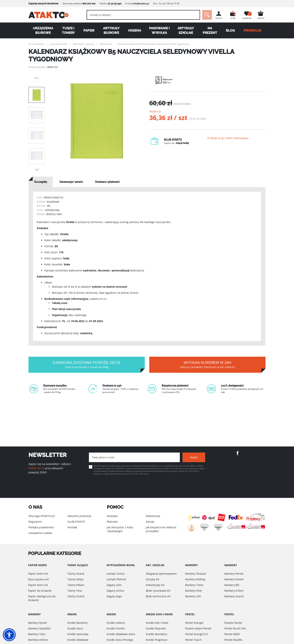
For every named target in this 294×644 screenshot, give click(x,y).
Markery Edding (195, 579)
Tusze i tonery (68, 30)
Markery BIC (232, 585)
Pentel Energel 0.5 (197, 634)
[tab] (41, 182)
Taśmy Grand (76, 574)
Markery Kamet (234, 579)
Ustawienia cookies (40, 533)
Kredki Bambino (77, 623)
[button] (9, 635)
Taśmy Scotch (76, 596)
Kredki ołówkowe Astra (121, 634)
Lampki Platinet (116, 579)
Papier (89, 30)
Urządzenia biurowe (43, 30)
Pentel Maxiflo (233, 640)
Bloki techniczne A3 (158, 596)
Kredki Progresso (157, 640)
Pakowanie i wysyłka (159, 30)
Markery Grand (234, 596)
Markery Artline (38, 640)
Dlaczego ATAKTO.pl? (42, 516)
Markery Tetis (37, 634)
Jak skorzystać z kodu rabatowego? (120, 529)
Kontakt (72, 527)
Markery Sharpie (196, 574)
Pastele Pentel (233, 623)
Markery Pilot (193, 591)
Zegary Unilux (115, 591)
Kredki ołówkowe (78, 640)
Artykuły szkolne (186, 30)
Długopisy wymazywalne (161, 574)
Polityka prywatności (41, 527)
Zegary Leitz (114, 585)
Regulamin (35, 522)
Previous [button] (36, 78)
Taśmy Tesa (75, 591)
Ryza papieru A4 (38, 579)
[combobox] (143, 15)
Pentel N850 (232, 634)
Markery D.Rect (234, 591)
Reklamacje (153, 516)
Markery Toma (194, 585)
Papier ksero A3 (38, 585)
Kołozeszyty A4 (155, 585)
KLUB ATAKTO (76, 522)
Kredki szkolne (116, 623)
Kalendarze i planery (84, 44)
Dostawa (112, 516)
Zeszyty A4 (152, 579)
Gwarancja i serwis (71, 182)
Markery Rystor (38, 623)
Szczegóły (41, 182)
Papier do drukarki (40, 591)
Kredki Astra (75, 628)
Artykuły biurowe (111, 30)
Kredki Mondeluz (157, 634)
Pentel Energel (194, 623)
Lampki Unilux (116, 574)
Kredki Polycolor (156, 628)
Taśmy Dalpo (75, 579)
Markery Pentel (234, 574)
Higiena (135, 30)
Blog (230, 30)
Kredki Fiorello (116, 628)
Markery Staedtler (39, 628)
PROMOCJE (252, 30)
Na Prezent (210, 30)
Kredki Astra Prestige (120, 640)
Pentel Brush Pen (235, 628)
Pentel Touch (193, 640)
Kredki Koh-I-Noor (157, 623)
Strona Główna (36, 44)
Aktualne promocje (79, 516)
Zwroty (150, 522)
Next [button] (37, 170)
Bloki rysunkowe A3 (158, 591)
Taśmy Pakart (76, 585)
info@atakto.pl (141, 3)
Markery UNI (193, 596)
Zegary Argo (114, 596)
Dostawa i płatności (107, 182)
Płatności (112, 522)
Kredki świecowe (78, 634)
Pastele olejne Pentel (198, 628)
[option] (97, 121)
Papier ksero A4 (38, 574)
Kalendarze (106, 44)
